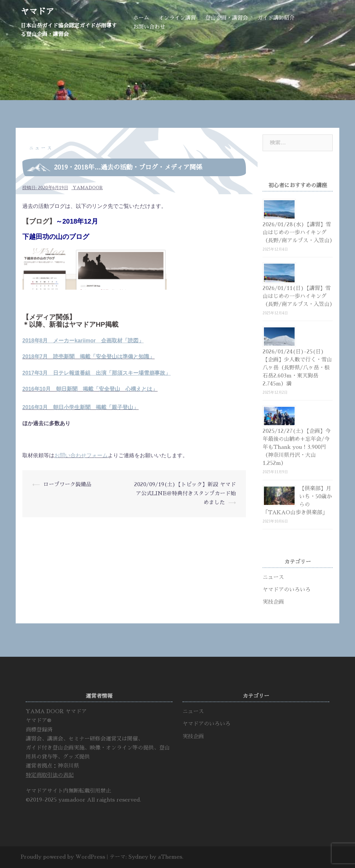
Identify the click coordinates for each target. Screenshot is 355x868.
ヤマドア (37, 12)
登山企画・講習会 (227, 18)
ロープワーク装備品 (67, 485)
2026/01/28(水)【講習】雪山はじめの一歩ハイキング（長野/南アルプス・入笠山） (299, 233)
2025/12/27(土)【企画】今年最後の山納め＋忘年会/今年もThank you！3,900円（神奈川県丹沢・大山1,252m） (297, 447)
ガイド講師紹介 (276, 18)
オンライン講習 (177, 18)
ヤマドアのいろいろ (287, 590)
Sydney (138, 857)
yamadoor (88, 188)
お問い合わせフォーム (81, 455)
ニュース (41, 148)
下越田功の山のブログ (56, 237)
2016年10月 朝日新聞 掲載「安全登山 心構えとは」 (90, 389)
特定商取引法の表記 (50, 775)
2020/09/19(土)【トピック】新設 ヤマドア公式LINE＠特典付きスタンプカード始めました (185, 494)
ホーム (141, 18)
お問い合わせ (149, 27)
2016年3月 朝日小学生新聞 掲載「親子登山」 (81, 407)
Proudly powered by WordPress (63, 857)
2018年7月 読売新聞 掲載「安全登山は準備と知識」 (89, 357)
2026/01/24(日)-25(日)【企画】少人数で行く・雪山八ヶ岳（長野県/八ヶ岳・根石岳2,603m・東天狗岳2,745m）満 (297, 368)
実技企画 (273, 602)
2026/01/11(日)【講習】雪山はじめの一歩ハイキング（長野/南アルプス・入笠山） (299, 296)
